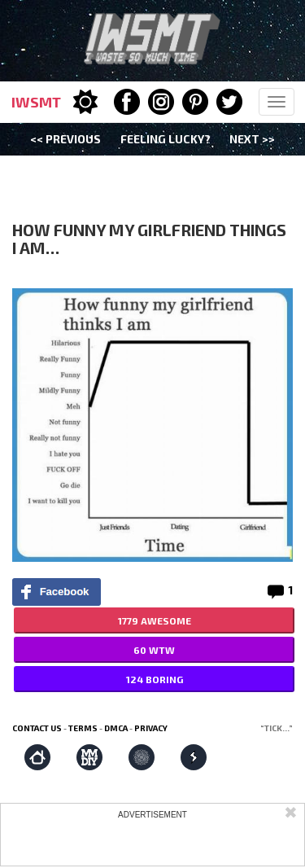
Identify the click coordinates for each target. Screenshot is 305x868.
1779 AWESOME (155, 620)
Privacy (151, 728)
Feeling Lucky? (166, 139)
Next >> (252, 139)
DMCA (116, 728)
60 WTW (154, 650)
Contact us (37, 728)
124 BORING (155, 679)
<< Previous (65, 139)
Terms (83, 728)
